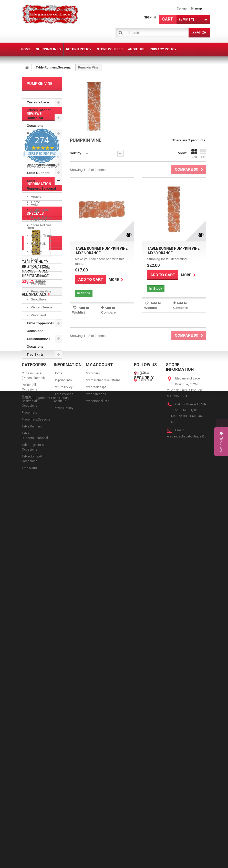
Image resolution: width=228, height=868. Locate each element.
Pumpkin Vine (41, 291)
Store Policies (41, 483)
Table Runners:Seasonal (54, 67)
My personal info (97, 776)
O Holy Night (40, 267)
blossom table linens (41, 675)
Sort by (76, 153)
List (203, 154)
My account (99, 740)
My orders (93, 748)
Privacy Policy (41, 498)
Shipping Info (40, 467)
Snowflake (38, 299)
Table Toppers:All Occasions (40, 327)
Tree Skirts (35, 354)
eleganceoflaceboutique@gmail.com (193, 811)
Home (35, 460)
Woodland (38, 315)
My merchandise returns (103, 755)
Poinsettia (38, 283)
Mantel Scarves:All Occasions (36, 141)
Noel (34, 260)
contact (182, 8)
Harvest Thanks (42, 236)
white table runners (40, 683)
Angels (35, 196)
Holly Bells (38, 244)
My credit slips (96, 762)
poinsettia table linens (37, 658)
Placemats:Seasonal (43, 165)
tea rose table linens (40, 640)
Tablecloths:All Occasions (38, 343)
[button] (222, 434)
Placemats (35, 157)
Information (39, 444)
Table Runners (38, 173)
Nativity (36, 252)
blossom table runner (41, 706)
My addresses (96, 769)
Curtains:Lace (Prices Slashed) (40, 106)
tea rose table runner (41, 648)
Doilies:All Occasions (35, 122)
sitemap (196, 8)
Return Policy (41, 475)
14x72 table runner (39, 667)
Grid (194, 154)
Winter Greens (41, 307)
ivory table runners (39, 633)
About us (37, 490)
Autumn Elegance (34, 208)
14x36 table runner (39, 691)
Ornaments (39, 275)
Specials (35, 517)
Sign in (150, 17)
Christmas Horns (36, 224)
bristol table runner (39, 698)
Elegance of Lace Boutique (52, 861)
